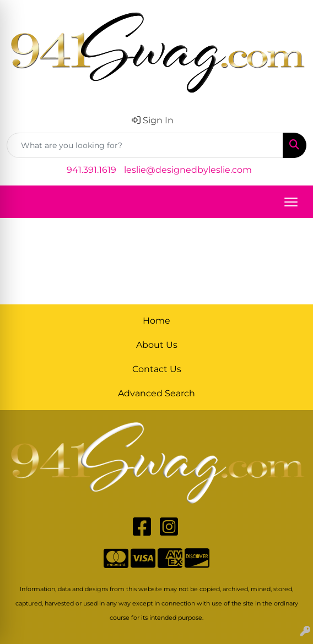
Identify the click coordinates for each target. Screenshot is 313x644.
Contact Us (157, 369)
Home (156, 321)
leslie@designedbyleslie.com (188, 170)
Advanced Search (156, 393)
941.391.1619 (91, 170)
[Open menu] (291, 202)
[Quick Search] (145, 145)
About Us (157, 345)
